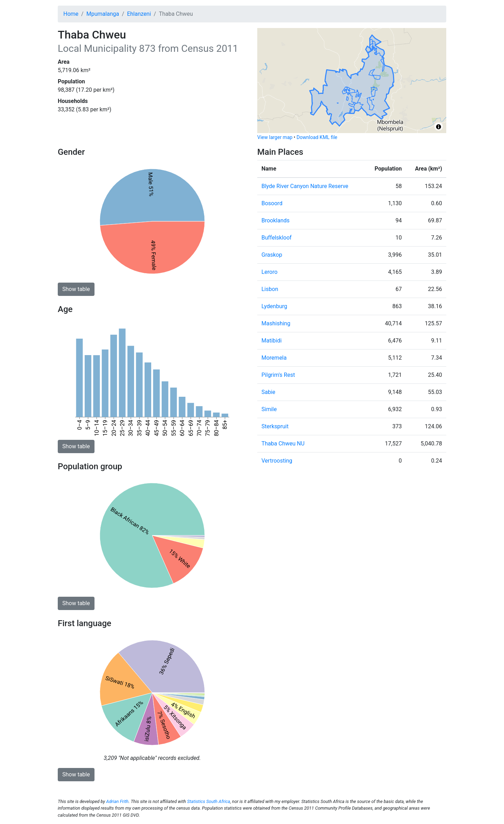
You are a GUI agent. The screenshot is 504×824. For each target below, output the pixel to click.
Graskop (272, 255)
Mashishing (276, 323)
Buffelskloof (276, 238)
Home (71, 14)
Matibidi (272, 341)
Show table (76, 289)
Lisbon (270, 289)
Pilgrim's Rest (278, 375)
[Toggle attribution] (439, 127)
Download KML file (317, 137)
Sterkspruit (275, 426)
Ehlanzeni (139, 14)
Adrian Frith (117, 801)
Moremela (274, 358)
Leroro (269, 272)
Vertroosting (277, 461)
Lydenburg (274, 306)
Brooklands (275, 220)
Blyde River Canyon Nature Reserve (305, 186)
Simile (269, 409)
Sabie (268, 392)
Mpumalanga (103, 14)
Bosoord (272, 203)
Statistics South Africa (208, 801)
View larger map (275, 137)
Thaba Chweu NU (283, 444)
